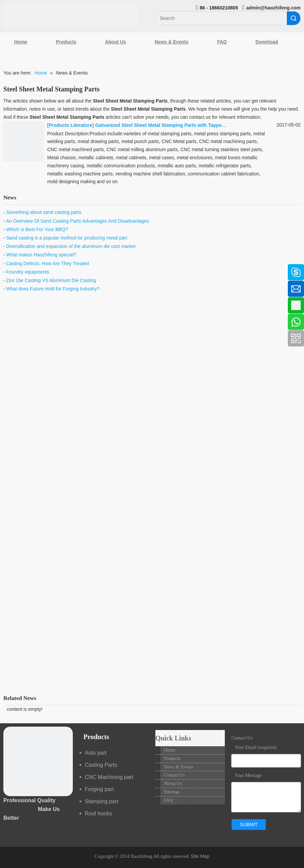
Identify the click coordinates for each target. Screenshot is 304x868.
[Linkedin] (8, 287)
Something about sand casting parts (44, 212)
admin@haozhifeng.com (273, 8)
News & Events (172, 42)
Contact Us (174, 775)
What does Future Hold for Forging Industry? (53, 289)
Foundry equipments (28, 272)
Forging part (99, 789)
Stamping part (102, 801)
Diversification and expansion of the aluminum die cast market (71, 246)
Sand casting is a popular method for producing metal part (67, 238)
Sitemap (172, 792)
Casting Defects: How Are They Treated (48, 263)
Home (21, 42)
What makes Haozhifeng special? (41, 255)
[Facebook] (8, 269)
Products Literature (71, 125)
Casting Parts (101, 765)
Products (66, 42)
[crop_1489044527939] (38, 761)
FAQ (222, 42)
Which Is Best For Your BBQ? (37, 229)
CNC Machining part (109, 777)
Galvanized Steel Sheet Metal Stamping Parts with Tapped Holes (167, 125)
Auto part (96, 753)
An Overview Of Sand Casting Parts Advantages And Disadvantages (78, 221)
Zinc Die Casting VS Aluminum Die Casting (51, 280)
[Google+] (8, 305)
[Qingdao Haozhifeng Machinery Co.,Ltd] (70, 16)
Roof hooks (99, 814)
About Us (116, 42)
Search (294, 18)
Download (267, 42)
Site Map (200, 856)
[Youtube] (8, 323)
